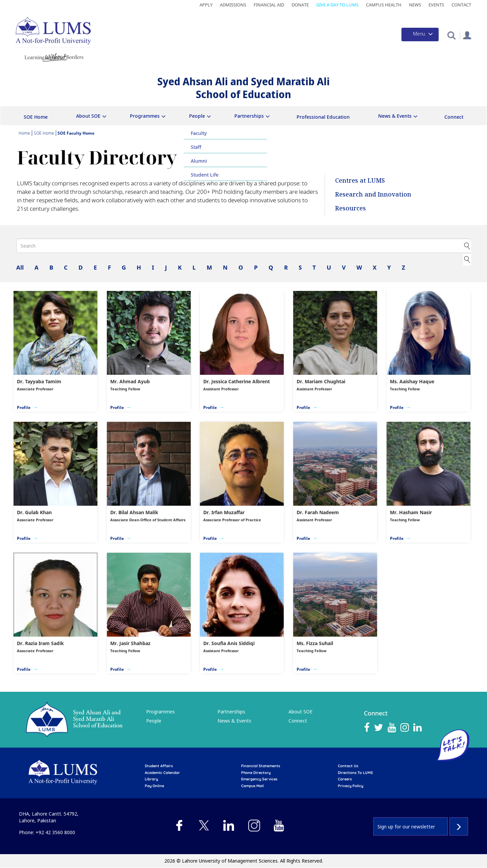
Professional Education (323, 117)
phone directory (256, 773)
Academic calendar (162, 773)
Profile (24, 407)
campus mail (252, 786)
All (20, 267)
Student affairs (159, 766)
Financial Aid (269, 5)
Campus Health (384, 5)
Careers (345, 779)
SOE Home (36, 117)
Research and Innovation (373, 194)
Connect (454, 117)
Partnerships (249, 116)
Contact (461, 5)
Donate (300, 5)
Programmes (145, 116)
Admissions (233, 5)
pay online (154, 786)
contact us (348, 766)
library (151, 779)
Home (24, 133)
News (415, 5)
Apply (206, 5)
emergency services (259, 779)
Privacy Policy (351, 786)
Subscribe (459, 826)
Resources (351, 208)
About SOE (88, 116)
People (197, 116)
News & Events (395, 116)
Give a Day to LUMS (337, 5)
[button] (451, 35)
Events (436, 5)
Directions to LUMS (355, 773)
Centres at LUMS (360, 180)
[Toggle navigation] (420, 35)
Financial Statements (261, 766)
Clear (467, 259)
